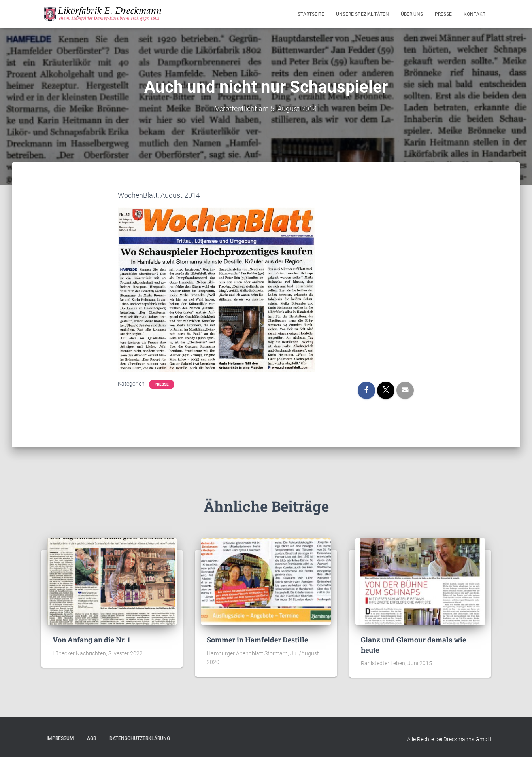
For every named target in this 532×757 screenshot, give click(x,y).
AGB (92, 738)
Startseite (311, 14)
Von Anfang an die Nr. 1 (91, 640)
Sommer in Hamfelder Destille (257, 640)
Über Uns (412, 14)
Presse (443, 14)
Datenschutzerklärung (140, 738)
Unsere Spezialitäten (362, 14)
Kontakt (474, 14)
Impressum (60, 738)
